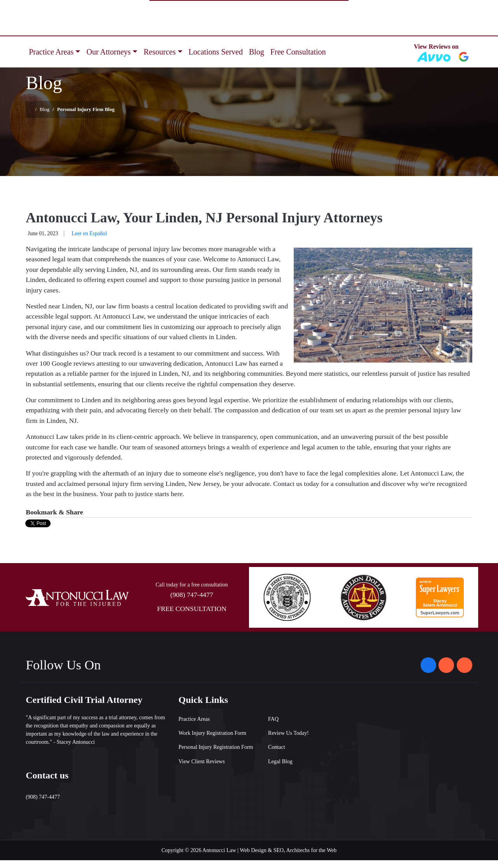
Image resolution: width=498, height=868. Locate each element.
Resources (160, 52)
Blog (257, 52)
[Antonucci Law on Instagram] (446, 665)
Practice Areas (51, 52)
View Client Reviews (202, 761)
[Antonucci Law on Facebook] (428, 665)
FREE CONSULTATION (192, 609)
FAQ (273, 719)
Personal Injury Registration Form (216, 747)
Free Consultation (298, 52)
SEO (279, 850)
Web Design (253, 850)
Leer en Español (89, 233)
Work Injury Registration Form (212, 733)
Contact (277, 747)
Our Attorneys (109, 52)
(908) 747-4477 (192, 595)
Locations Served (216, 52)
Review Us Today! (288, 733)
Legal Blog (280, 761)
